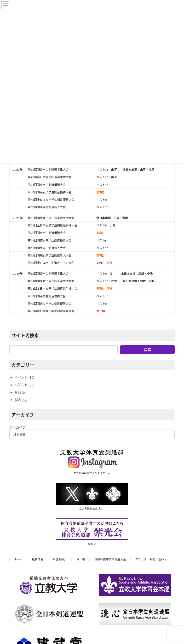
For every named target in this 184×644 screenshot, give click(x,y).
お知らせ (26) (24, 385)
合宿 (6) (20, 392)
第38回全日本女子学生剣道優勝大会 (51, 311)
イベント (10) (24, 377)
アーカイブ (18, 427)
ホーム (18, 559)
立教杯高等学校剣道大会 (110, 559)
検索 (147, 350)
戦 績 (81, 559)
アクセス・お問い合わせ (151, 559)
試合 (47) (21, 400)
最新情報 (38, 559)
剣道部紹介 (60, 559)
